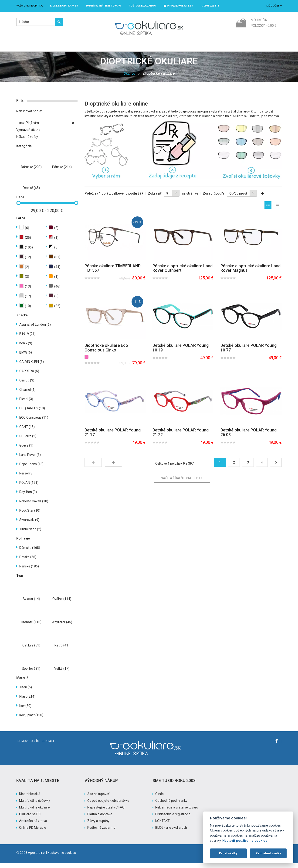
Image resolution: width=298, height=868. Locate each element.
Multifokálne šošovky (35, 805)
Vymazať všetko (28, 134)
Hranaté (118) (31, 627)
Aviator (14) (31, 603)
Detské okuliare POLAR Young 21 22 (181, 437)
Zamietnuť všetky (268, 853)
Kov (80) (25, 710)
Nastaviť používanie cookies (245, 841)
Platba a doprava (100, 819)
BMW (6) (26, 357)
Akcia (174, 49)
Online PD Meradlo (33, 832)
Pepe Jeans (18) (31, 469)
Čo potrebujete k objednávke (108, 805)
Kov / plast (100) (31, 720)
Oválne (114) (62, 603)
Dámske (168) (30, 552)
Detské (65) (31, 192)
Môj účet (274, 6)
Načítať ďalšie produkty (182, 483)
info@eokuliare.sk (178, 6)
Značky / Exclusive (145, 49)
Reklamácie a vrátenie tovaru (177, 812)
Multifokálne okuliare (34, 812)
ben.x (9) (26, 348)
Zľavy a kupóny (98, 825)
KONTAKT (163, 825)
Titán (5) (26, 692)
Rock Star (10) (30, 515)
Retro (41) (62, 650)
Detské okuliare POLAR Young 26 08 (249, 437)
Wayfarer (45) (62, 627)
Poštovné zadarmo (101, 832)
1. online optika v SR (64, 6)
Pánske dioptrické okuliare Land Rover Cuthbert (183, 273)
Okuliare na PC (30, 819)
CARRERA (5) (29, 376)
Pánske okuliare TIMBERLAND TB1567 (113, 273)
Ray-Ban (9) (28, 497)
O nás (35, 746)
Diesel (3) (26, 404)
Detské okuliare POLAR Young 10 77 (249, 352)
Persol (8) (26, 478)
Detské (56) (28, 562)
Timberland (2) (30, 534)
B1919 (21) (27, 338)
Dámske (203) (31, 172)
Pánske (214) (62, 172)
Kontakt (48, 746)
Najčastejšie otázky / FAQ (106, 812)
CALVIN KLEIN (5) (32, 366)
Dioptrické (90, 49)
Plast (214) (27, 701)
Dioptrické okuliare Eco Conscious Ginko (106, 352)
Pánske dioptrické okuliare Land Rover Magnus (251, 273)
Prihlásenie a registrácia (173, 819)
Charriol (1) (27, 394)
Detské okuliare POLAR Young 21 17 (113, 437)
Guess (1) (26, 450)
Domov (129, 78)
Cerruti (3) (27, 385)
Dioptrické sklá (30, 798)
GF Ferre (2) (28, 441)
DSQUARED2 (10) (32, 413)
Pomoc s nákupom (202, 49)
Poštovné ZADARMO (142, 6)
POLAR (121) (29, 487)
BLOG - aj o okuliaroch (171, 832)
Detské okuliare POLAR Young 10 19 (181, 352)
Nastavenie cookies (62, 857)
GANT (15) (27, 431)
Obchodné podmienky (171, 805)
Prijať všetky (228, 853)
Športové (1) (31, 673)
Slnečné (114, 49)
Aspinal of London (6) (35, 329)
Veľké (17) (62, 673)
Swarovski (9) (29, 524)
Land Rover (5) (30, 459)
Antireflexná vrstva (33, 825)
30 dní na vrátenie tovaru (103, 6)
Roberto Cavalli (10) (34, 506)
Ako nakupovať (98, 798)
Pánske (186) (29, 571)
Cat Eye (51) (31, 650)
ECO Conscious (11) (34, 422)
